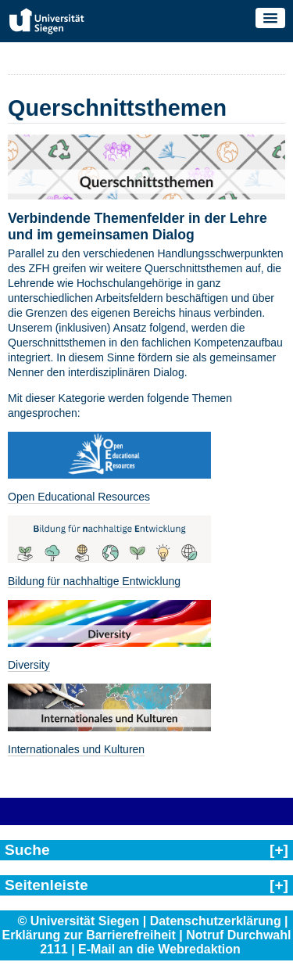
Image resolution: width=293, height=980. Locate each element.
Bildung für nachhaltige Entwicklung (94, 581)
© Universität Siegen (78, 921)
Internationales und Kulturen (76, 749)
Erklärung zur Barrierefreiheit (89, 935)
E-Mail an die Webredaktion (159, 949)
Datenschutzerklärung (216, 921)
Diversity (29, 665)
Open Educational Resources (79, 497)
